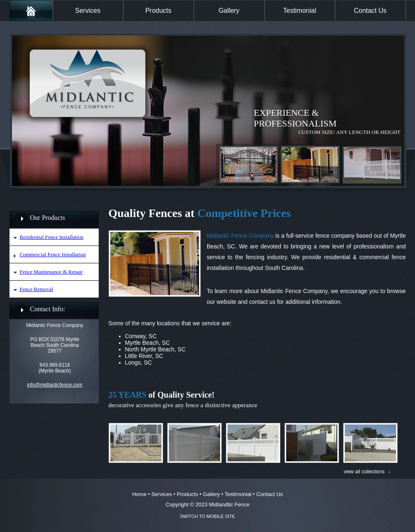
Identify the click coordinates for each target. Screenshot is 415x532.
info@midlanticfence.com (55, 385)
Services (88, 11)
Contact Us (370, 11)
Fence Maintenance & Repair (51, 272)
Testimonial (299, 11)
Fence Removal (37, 289)
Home (139, 494)
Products (158, 11)
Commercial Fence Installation (53, 254)
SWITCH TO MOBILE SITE (207, 516)
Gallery (229, 11)
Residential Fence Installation (52, 237)
